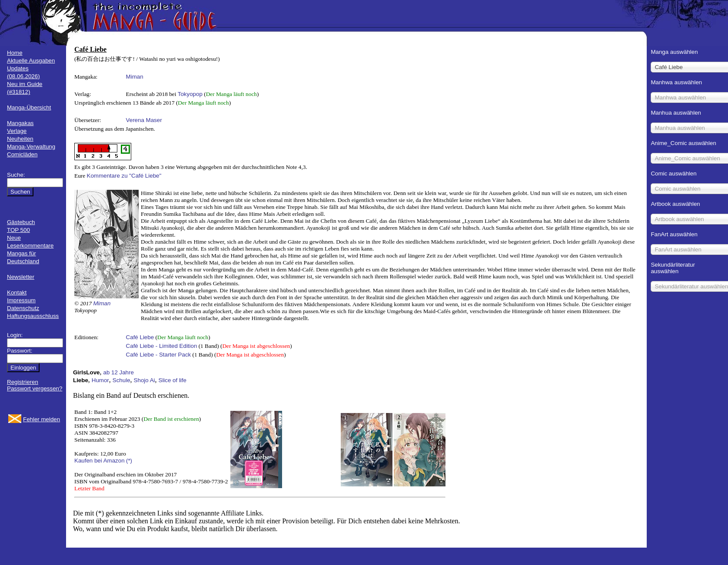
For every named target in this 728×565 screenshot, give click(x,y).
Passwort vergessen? (35, 388)
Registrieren (23, 382)
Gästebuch (21, 222)
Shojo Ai (145, 380)
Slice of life (173, 380)
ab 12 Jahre (118, 372)
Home (15, 53)
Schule (121, 380)
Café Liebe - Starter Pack (159, 355)
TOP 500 (18, 230)
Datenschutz (23, 308)
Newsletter (21, 277)
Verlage (17, 131)
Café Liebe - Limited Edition (162, 346)
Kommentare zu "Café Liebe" (124, 176)
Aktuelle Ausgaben (31, 61)
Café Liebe (140, 337)
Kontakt (17, 292)
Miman (135, 77)
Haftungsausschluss (33, 316)
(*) (129, 461)
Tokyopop (190, 94)
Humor (100, 380)
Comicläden (22, 154)
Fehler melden (42, 419)
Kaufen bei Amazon (100, 461)
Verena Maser (144, 120)
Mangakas (20, 123)
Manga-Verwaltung (31, 147)
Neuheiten (20, 139)
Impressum (21, 300)
